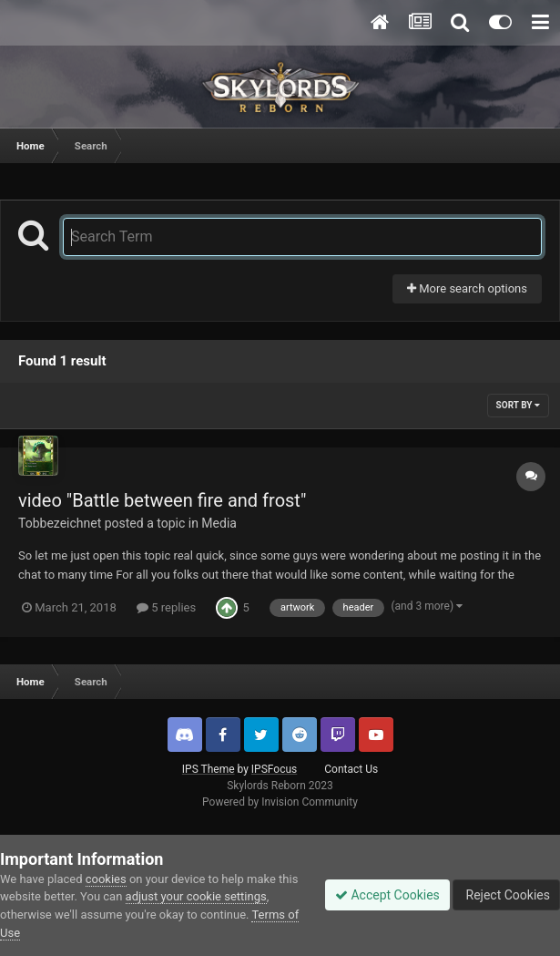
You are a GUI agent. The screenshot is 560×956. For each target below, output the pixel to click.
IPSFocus (274, 769)
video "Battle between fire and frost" (162, 500)
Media (219, 523)
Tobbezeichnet (60, 523)
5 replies (166, 607)
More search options (467, 288)
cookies (106, 879)
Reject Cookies (506, 895)
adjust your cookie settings (196, 896)
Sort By (518, 405)
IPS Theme (209, 769)
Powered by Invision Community (280, 802)
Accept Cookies (387, 895)
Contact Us (351, 769)
